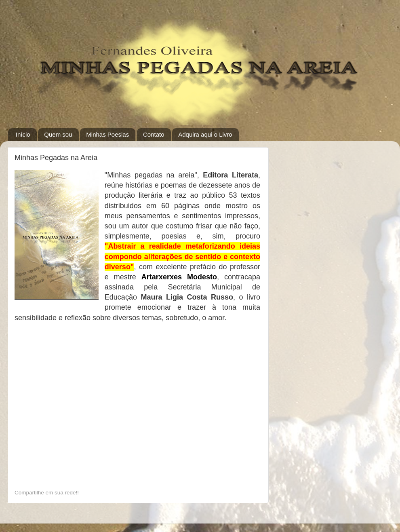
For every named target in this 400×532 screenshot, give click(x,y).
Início (23, 134)
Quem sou (58, 134)
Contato (154, 134)
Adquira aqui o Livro (205, 134)
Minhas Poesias (107, 134)
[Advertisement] (77, 435)
